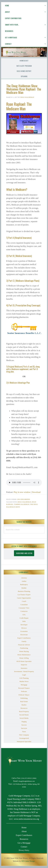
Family (24, 641)
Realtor (24, 705)
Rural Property (24, 711)
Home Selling (24, 658)
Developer (24, 625)
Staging (24, 722)
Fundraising (24, 648)
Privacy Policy (24, 850)
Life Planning (24, 678)
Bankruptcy (24, 584)
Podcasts (24, 691)
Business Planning (24, 591)
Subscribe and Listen (24, 553)
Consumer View (24, 608)
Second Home (24, 715)
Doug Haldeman (24, 502)
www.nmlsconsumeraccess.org (26, 819)
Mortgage (24, 685)
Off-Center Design (28, 861)
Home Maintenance (24, 655)
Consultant (24, 605)
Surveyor (24, 728)
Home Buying (24, 651)
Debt (24, 621)
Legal (24, 675)
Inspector (24, 665)
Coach (24, 601)
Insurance (24, 668)
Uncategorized (23, 499)
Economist (24, 631)
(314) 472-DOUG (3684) (29, 778)
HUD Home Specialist (24, 661)
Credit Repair (24, 618)
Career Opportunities (24, 598)
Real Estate (24, 701)
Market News (24, 681)
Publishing (24, 698)
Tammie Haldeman (22, 504)
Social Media (24, 718)
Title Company (24, 735)
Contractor (24, 611)
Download (36, 492)
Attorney (24, 578)
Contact (24, 847)
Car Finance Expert (24, 595)
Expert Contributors (24, 638)
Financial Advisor (24, 645)
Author (24, 581)
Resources (24, 708)
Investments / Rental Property (24, 671)
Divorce (24, 628)
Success (24, 725)
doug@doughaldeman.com (27, 781)
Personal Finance (24, 688)
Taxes (24, 732)
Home (24, 828)
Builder (24, 588)
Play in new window (22, 492)
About (24, 831)
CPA (24, 615)
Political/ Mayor (24, 695)
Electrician (24, 635)
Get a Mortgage (24, 843)
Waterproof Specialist (24, 741)
